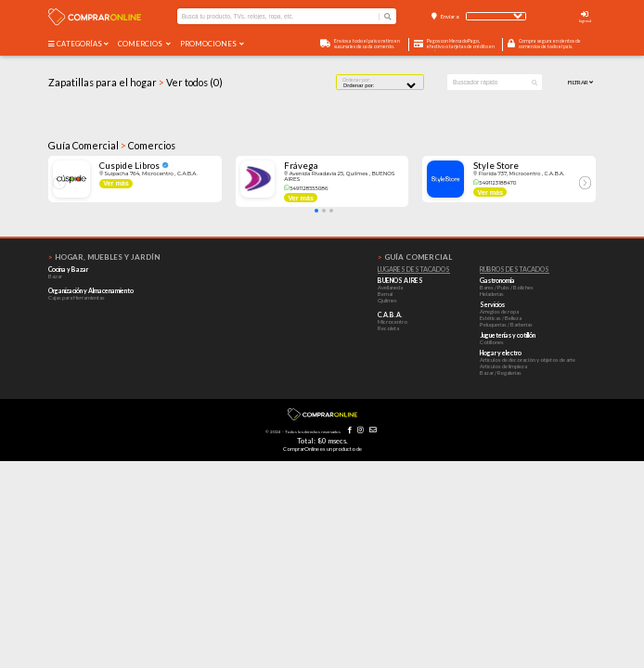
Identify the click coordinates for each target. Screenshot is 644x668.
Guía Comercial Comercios (112, 145)
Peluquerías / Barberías (506, 324)
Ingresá (585, 21)
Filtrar (580, 83)
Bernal (385, 294)
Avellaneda (390, 287)
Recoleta (388, 328)
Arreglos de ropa (499, 311)
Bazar (55, 276)
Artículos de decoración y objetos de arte (528, 360)
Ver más (116, 183)
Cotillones (492, 342)
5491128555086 (306, 188)
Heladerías (492, 294)
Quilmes (387, 300)
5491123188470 (495, 183)
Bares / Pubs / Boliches (507, 287)
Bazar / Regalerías (501, 373)
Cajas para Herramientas (77, 297)
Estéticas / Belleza (501, 318)
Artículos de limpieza (503, 366)
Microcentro (393, 321)
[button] (316, 211)
